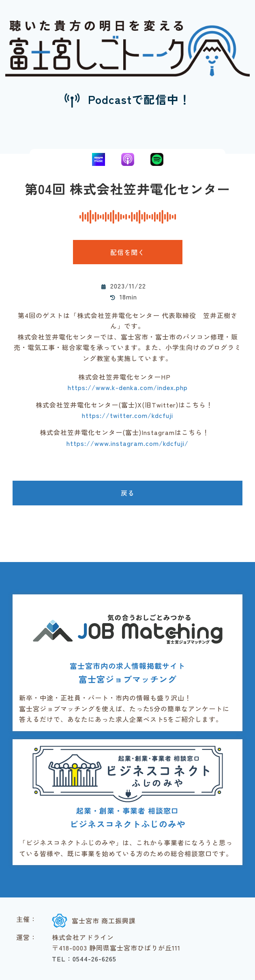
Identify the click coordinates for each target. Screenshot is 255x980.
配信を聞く (127, 252)
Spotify (157, 159)
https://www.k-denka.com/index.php (128, 387)
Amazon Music (99, 159)
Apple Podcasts (128, 159)
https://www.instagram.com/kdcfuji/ (127, 443)
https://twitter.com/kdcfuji (127, 415)
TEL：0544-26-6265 (84, 959)
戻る (128, 493)
